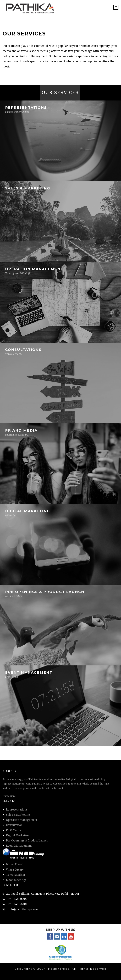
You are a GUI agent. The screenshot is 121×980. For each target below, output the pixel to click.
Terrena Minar (16, 875)
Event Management (19, 846)
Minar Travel (15, 864)
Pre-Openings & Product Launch (27, 841)
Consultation (14, 825)
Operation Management (22, 820)
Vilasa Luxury (15, 870)
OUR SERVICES (60, 92)
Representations (17, 810)
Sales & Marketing (18, 815)
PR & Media (13, 830)
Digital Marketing (18, 835)
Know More (9, 796)
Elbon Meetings (16, 880)
